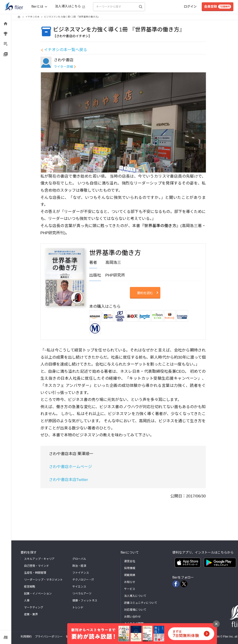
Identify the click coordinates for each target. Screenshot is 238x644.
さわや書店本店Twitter (69, 480)
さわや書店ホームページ (70, 467)
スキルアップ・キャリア (39, 559)
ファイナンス (81, 573)
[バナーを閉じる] (216, 624)
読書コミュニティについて (141, 603)
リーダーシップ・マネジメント (43, 580)
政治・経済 (79, 566)
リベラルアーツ (82, 594)
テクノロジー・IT (83, 580)
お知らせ (130, 582)
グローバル (79, 559)
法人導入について (135, 596)
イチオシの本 (32, 17)
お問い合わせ (132, 617)
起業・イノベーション (38, 594)
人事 (27, 601)
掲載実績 (130, 575)
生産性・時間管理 (35, 573)
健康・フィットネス (85, 601)
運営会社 (130, 561)
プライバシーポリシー (49, 637)
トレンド (78, 607)
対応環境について (135, 610)
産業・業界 (31, 614)
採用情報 (130, 568)
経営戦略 (30, 587)
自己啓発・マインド (37, 566)
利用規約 (26, 637)
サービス (130, 589)
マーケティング (34, 607)
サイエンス (79, 587)
